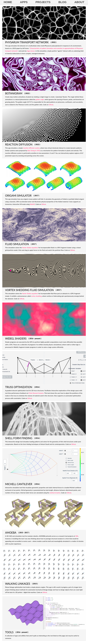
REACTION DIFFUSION (19, 144)
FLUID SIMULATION (17, 244)
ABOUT (79, 2)
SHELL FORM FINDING (19, 438)
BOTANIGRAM (14, 93)
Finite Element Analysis (36, 393)
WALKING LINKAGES (18, 584)
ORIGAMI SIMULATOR (18, 196)
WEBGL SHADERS (16, 338)
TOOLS (9, 632)
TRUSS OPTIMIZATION (19, 387)
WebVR (32, 204)
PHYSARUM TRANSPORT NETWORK (27, 42)
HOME (8, 2)
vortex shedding (36, 296)
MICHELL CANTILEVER (19, 484)
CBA (77, 536)
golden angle (40, 99)
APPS (24, 2)
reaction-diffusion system (31, 148)
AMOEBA (11, 533)
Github (51, 105)
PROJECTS (43, 2)
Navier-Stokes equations (30, 248)
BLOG (62, 2)
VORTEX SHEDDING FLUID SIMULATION (29, 290)
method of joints (55, 493)
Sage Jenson (31, 51)
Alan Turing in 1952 (34, 150)
